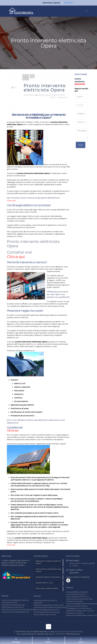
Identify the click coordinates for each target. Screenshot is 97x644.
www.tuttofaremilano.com (78, 597)
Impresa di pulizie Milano (77, 606)
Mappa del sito (55, 632)
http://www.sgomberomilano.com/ (49, 605)
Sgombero (38, 603)
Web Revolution (44, 95)
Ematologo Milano (42, 612)
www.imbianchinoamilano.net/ (79, 599)
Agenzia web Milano (57, 634)
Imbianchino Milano (75, 613)
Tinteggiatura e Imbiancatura (79, 608)
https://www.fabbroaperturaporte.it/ (82, 615)
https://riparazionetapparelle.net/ (15, 612)
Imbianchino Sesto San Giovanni (80, 611)
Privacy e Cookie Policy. (73, 632)
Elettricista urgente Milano (47, 588)
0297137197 (80, 84)
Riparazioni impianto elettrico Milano (48, 562)
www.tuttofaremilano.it (76, 594)
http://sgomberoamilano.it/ (45, 600)
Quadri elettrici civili (44, 583)
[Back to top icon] (48, 627)
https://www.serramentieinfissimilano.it (18, 610)
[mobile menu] (87, 11)
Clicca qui (11, 200)
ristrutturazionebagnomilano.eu (15, 600)
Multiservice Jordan (75, 601)
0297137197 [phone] (68, 3)
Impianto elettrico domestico (48, 577)
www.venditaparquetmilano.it (47, 610)
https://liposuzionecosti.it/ (13, 607)
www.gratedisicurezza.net (77, 592)
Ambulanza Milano (9, 602)
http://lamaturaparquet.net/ (13, 605)
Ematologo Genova (48, 614)
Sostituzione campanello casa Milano (48, 570)
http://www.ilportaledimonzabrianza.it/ (50, 607)
